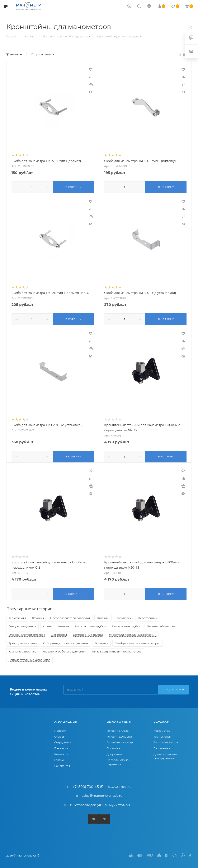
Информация (119, 721)
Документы (114, 752)
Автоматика (162, 747)
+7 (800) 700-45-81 (88, 785)
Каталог (161, 721)
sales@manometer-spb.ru (102, 794)
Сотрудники (63, 741)
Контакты (61, 752)
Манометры (162, 729)
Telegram (104, 817)
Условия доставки (119, 735)
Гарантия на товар (120, 741)
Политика (114, 747)
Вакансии (61, 747)
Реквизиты (62, 764)
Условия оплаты (118, 729)
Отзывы (60, 735)
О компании (66, 721)
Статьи (59, 758)
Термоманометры (166, 741)
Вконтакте (94, 817)
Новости (60, 729)
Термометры (162, 735)
